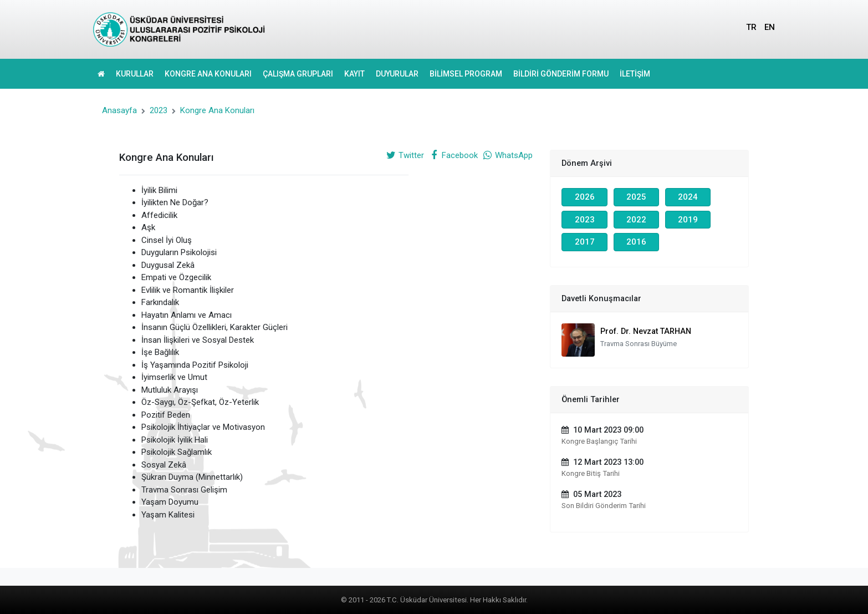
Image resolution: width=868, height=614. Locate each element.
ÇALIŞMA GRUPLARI (298, 74)
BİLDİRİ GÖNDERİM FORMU (561, 74)
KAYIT (354, 74)
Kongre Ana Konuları (217, 110)
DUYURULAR (397, 74)
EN (770, 27)
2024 (688, 197)
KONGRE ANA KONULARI (208, 74)
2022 (636, 220)
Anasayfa (119, 110)
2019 (688, 220)
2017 (585, 242)
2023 (159, 110)
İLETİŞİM (635, 74)
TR (751, 27)
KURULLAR (135, 74)
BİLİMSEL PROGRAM (466, 74)
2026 (585, 197)
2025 (636, 197)
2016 (636, 242)
